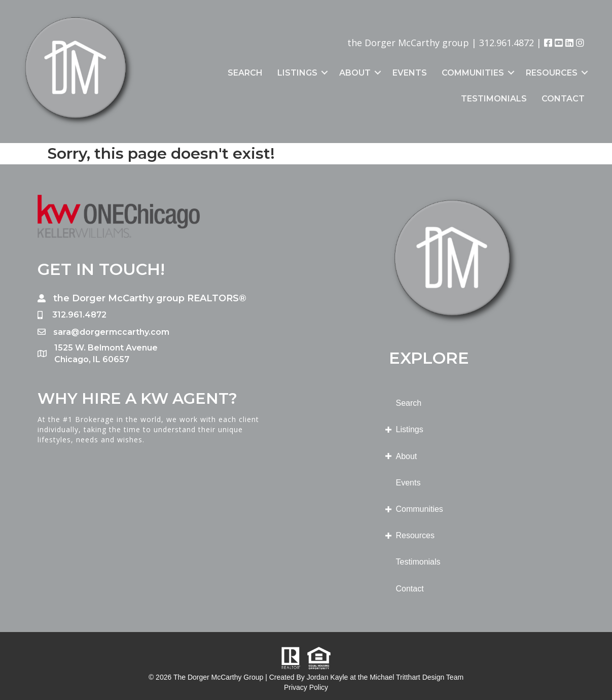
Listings (297, 73)
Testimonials (494, 99)
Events (410, 73)
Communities (473, 73)
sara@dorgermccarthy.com (111, 332)
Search (245, 73)
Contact (563, 99)
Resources (552, 73)
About (355, 73)
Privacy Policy (306, 687)
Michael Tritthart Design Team (417, 677)
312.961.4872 (507, 43)
